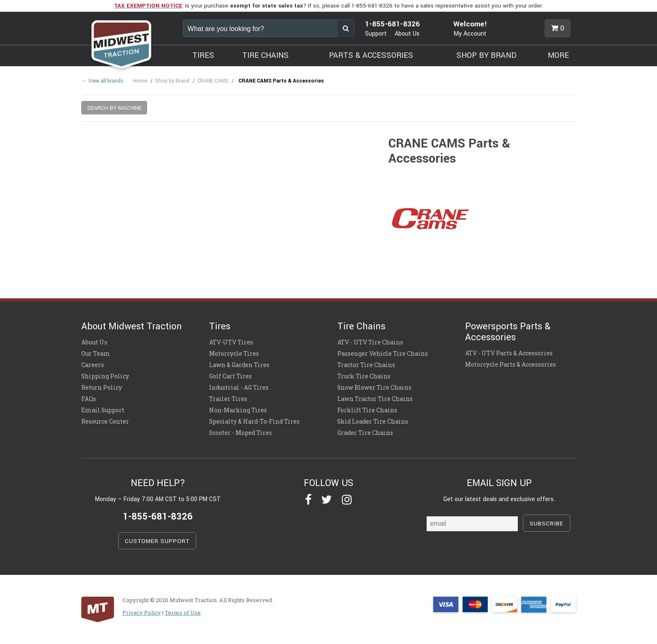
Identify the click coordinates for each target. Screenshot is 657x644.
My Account (470, 34)
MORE (558, 55)
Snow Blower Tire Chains (374, 388)
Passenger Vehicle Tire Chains (383, 354)
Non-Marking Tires (238, 410)
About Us (407, 34)
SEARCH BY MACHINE (114, 108)
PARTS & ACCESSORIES (371, 55)
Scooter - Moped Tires (241, 433)
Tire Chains (361, 326)
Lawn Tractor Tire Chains (375, 399)
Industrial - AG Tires (239, 388)
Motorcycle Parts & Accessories (511, 365)
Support (376, 34)
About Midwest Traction (132, 326)
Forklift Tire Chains (367, 410)
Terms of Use (183, 613)
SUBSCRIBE (547, 524)
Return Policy (102, 388)
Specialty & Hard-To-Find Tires (254, 422)
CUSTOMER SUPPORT (157, 541)
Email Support (103, 410)
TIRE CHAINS (265, 55)
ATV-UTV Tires (231, 342)
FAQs (89, 399)
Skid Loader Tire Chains (373, 422)
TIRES (203, 55)
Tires (220, 326)
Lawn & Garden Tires (239, 365)
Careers (93, 365)
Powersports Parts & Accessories (508, 332)
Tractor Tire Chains (366, 365)
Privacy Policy (142, 613)
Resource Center (105, 422)
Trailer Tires (228, 399)
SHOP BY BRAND (486, 55)
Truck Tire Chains (364, 376)
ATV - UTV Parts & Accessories (509, 353)
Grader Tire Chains (365, 433)
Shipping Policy (105, 376)
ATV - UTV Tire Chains (370, 342)
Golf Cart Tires (230, 376)
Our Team (96, 354)
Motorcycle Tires (234, 354)
